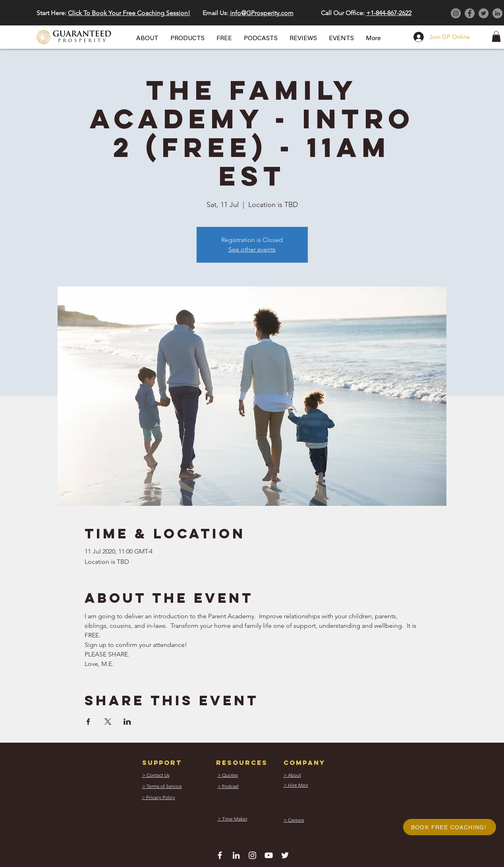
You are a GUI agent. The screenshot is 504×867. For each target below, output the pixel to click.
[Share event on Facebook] (88, 722)
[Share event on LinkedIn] (127, 722)
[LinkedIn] (497, 13)
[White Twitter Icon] (285, 855)
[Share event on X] (108, 722)
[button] (147, 39)
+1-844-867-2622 (389, 13)
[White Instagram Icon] (252, 855)
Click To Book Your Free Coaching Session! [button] (129, 13)
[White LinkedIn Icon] (236, 855)
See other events (252, 249)
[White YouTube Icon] (269, 855)
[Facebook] (470, 13)
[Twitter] (484, 13)
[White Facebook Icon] (220, 855)
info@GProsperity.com (262, 13)
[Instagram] (456, 13)
